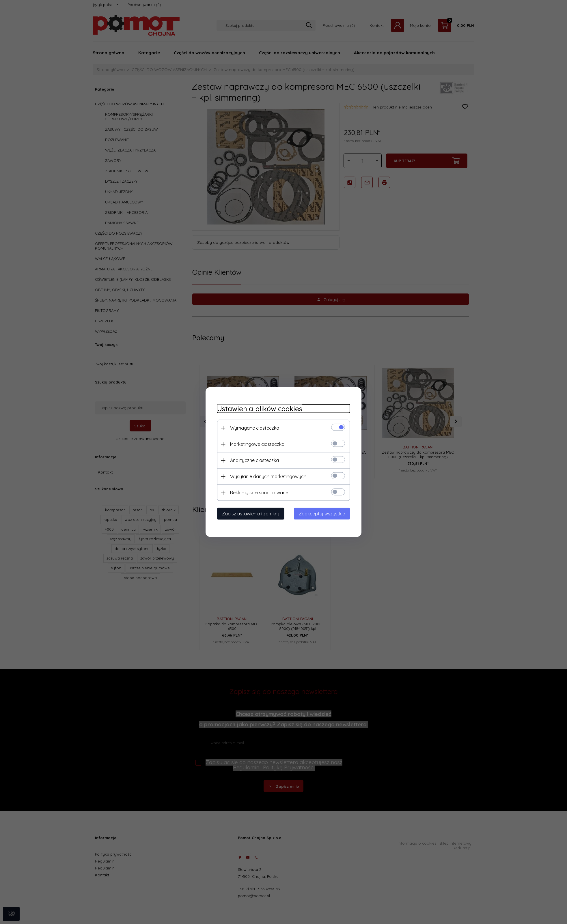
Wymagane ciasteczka (255, 428)
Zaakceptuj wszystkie (322, 514)
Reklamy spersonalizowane (259, 493)
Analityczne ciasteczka (254, 460)
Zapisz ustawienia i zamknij (251, 514)
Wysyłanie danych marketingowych (268, 476)
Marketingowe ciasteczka (257, 444)
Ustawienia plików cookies (260, 409)
